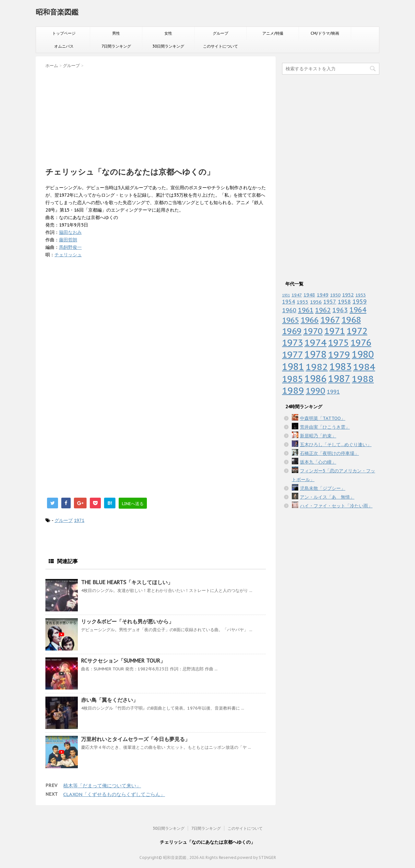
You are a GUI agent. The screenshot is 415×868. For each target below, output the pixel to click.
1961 (306, 310)
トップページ (64, 33)
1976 (361, 342)
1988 (363, 379)
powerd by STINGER (257, 857)
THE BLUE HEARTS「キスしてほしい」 (127, 582)
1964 (358, 310)
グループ (220, 33)
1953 (361, 295)
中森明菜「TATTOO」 (323, 418)
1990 (315, 391)
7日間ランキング (116, 46)
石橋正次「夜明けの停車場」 (329, 453)
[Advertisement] (156, 116)
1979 (339, 354)
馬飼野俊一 (70, 247)
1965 (290, 320)
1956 (316, 302)
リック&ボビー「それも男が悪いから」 (127, 621)
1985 (292, 379)
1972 (357, 331)
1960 (289, 310)
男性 (116, 33)
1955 (302, 302)
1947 (297, 295)
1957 (330, 302)
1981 (293, 367)
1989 (293, 390)
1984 (364, 367)
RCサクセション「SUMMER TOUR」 (123, 661)
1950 (335, 295)
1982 (317, 367)
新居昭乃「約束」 (318, 436)
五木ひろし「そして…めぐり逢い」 (336, 445)
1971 (79, 520)
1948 (309, 295)
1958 (344, 302)
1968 (351, 320)
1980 (363, 354)
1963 (340, 310)
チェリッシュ (68, 255)
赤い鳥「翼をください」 (110, 700)
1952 (348, 295)
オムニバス (64, 46)
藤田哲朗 (68, 240)
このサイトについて (220, 46)
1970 (313, 331)
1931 (286, 295)
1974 (315, 342)
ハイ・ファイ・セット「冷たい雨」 (336, 506)
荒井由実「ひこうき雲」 (325, 427)
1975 (338, 342)
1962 (323, 310)
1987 (339, 379)
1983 (340, 366)
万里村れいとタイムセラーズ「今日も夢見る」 (136, 739)
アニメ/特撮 (273, 33)
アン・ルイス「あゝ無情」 (327, 497)
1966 (310, 320)
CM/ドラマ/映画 (325, 33)
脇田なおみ (70, 232)
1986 (315, 379)
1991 (333, 392)
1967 (330, 320)
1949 (323, 295)
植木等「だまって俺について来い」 (102, 786)
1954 (289, 302)
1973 (292, 342)
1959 (360, 301)
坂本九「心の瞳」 (318, 462)
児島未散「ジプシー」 (323, 488)
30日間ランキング (168, 46)
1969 (292, 331)
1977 (292, 354)
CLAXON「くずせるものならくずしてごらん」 (114, 794)
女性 (168, 33)
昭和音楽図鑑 (57, 12)
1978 (315, 354)
